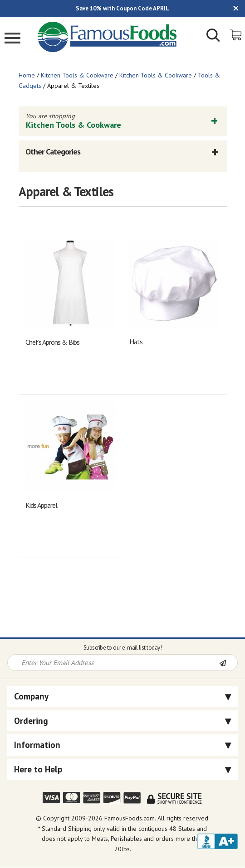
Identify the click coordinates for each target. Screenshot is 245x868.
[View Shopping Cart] (237, 34)
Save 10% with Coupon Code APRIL (122, 8)
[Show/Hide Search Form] (213, 36)
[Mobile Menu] (12, 39)
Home (27, 75)
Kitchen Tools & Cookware (77, 75)
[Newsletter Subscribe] (228, 663)
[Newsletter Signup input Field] (113, 663)
